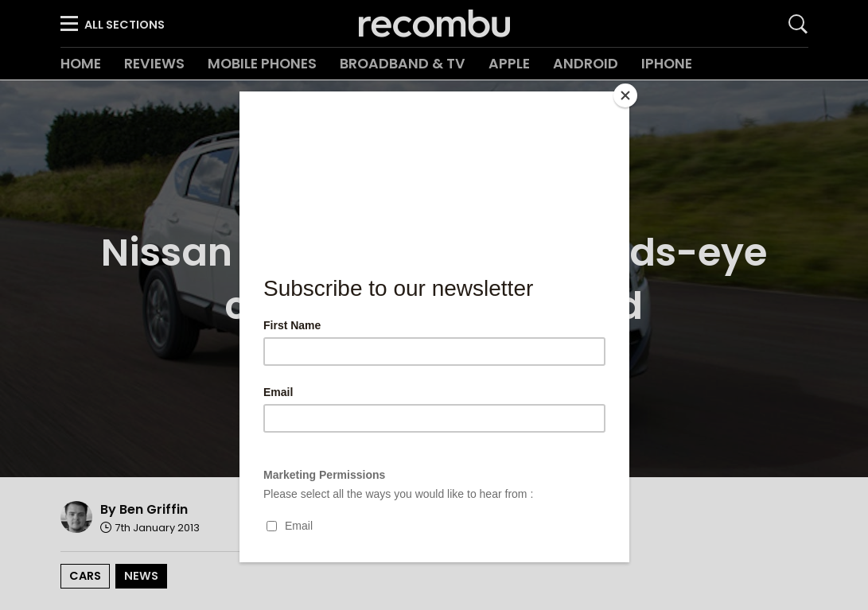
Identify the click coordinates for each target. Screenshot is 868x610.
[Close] (625, 95)
